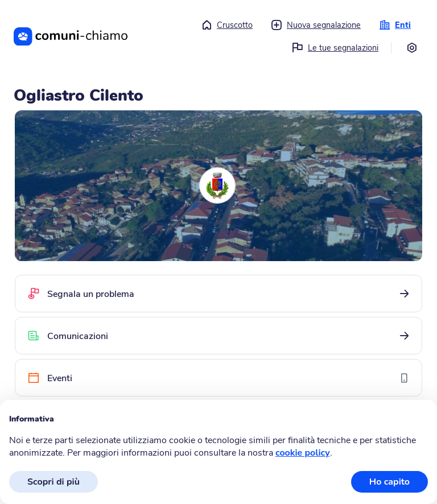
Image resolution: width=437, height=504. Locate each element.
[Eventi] (218, 378)
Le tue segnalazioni (335, 48)
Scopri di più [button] (53, 482)
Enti (395, 25)
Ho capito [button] (389, 482)
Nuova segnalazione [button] (316, 25)
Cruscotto (227, 25)
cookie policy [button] (303, 453)
